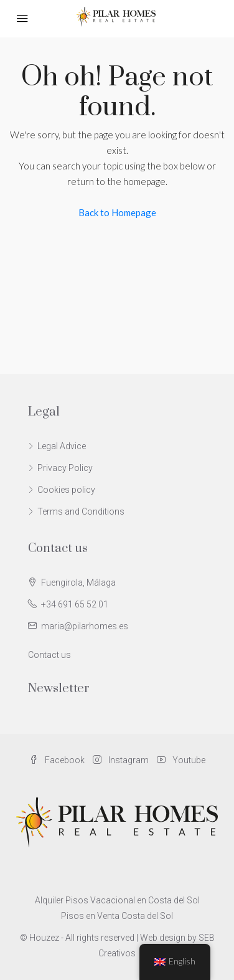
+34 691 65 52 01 (75, 604)
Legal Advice (62, 446)
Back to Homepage (117, 212)
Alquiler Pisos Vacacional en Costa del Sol (117, 900)
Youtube (181, 760)
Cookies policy (66, 490)
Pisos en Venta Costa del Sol (117, 916)
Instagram (121, 760)
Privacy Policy (65, 468)
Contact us (49, 655)
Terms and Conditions (81, 511)
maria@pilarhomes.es (85, 626)
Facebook (57, 760)
